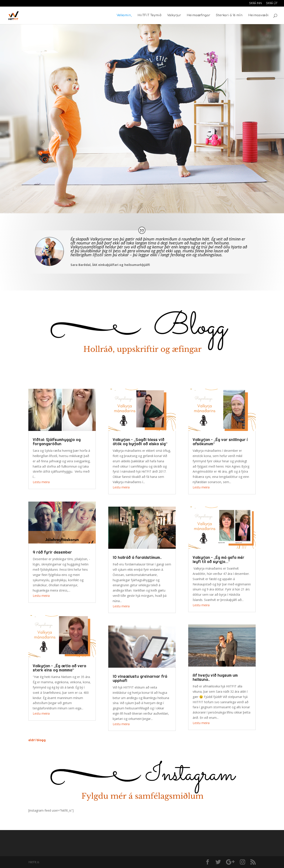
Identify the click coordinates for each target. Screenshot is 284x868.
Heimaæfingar (198, 15)
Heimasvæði (258, 15)
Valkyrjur (174, 15)
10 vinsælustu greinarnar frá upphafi (140, 678)
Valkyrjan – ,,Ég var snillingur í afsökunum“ (220, 442)
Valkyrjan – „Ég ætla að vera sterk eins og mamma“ (59, 668)
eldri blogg (37, 740)
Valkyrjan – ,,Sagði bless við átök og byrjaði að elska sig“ (140, 442)
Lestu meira (41, 482)
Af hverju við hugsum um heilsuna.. (215, 677)
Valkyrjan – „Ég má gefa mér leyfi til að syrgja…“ (218, 560)
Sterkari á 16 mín (229, 15)
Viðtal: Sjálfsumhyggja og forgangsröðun (57, 442)
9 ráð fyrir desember (52, 552)
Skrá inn (255, 3)
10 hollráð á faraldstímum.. (137, 557)
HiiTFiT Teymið (149, 15)
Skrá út (272, 3)
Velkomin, (124, 15)
